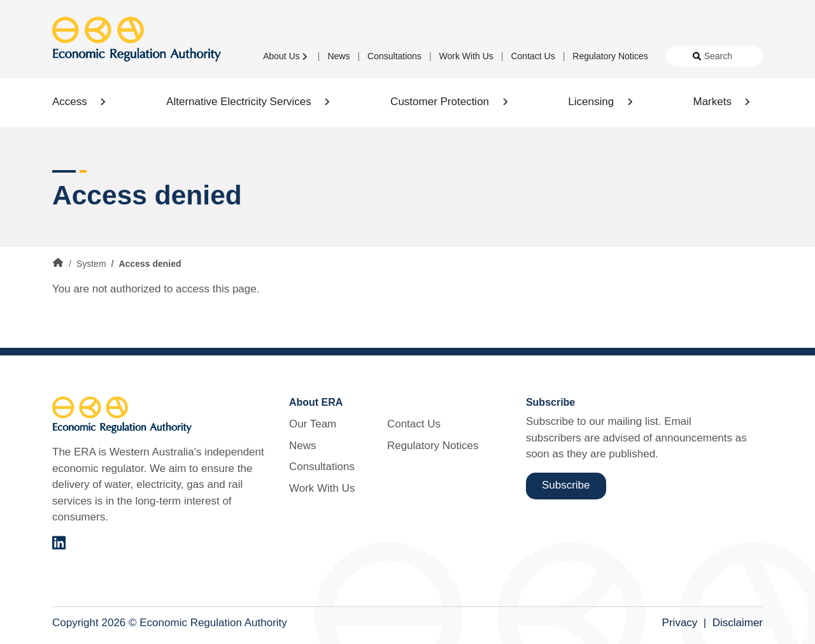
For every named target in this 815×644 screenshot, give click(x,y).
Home (58, 263)
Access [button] (70, 102)
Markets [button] (712, 102)
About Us (281, 56)
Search (718, 56)
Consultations (394, 56)
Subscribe (566, 485)
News (338, 56)
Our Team (313, 424)
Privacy (680, 623)
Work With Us (466, 56)
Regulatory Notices (610, 56)
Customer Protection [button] (440, 102)
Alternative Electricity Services (239, 102)
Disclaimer (738, 623)
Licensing (591, 102)
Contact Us (533, 56)
